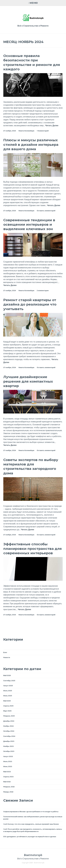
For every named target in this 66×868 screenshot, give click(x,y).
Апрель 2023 (8, 777)
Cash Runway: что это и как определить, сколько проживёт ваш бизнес (31, 824)
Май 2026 (7, 675)
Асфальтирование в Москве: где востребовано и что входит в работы (31, 812)
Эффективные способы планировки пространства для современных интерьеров (33, 549)
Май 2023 (7, 772)
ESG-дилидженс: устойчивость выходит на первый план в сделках (30, 837)
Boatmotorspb (33, 855)
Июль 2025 (8, 691)
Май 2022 (7, 782)
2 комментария (43, 291)
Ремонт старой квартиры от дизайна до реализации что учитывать (30, 304)
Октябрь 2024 (9, 731)
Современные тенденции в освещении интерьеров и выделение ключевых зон (29, 225)
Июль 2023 (8, 761)
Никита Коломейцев (26, 131)
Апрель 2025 (8, 706)
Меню (34, 3)
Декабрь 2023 (9, 741)
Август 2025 (8, 686)
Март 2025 (7, 711)
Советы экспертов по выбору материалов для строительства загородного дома (31, 466)
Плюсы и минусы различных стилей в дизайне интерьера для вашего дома (31, 145)
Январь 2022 (8, 792)
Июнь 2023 (8, 766)
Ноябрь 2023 (8, 746)
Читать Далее (52, 126)
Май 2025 (7, 701)
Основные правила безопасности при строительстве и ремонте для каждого (32, 62)
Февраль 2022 (9, 787)
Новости (7, 657)
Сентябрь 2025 (9, 681)
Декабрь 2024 (9, 721)
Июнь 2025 (8, 696)
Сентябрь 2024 (9, 736)
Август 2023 (8, 756)
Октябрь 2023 (9, 751)
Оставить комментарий (46, 211)
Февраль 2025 (9, 716)
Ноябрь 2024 (8, 726)
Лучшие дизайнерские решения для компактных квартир (28, 381)
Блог (5, 652)
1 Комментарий (43, 131)
